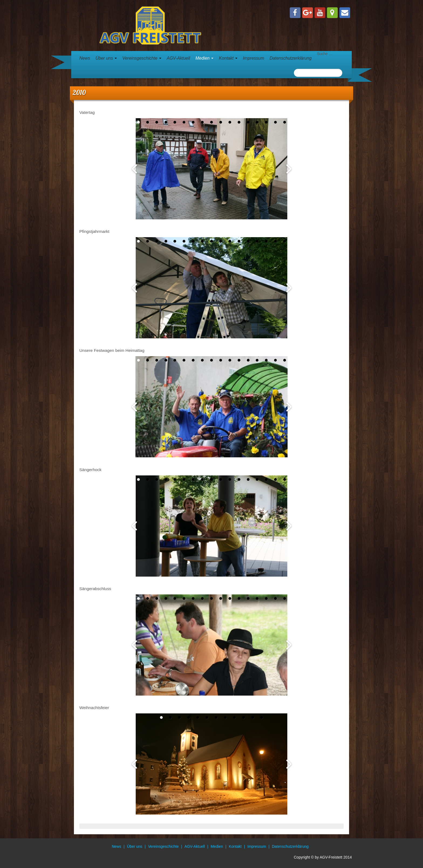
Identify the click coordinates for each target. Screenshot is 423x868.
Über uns (106, 58)
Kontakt (228, 58)
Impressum (253, 58)
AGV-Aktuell (178, 58)
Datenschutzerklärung (291, 58)
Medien (205, 58)
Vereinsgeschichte (142, 58)
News (85, 58)
